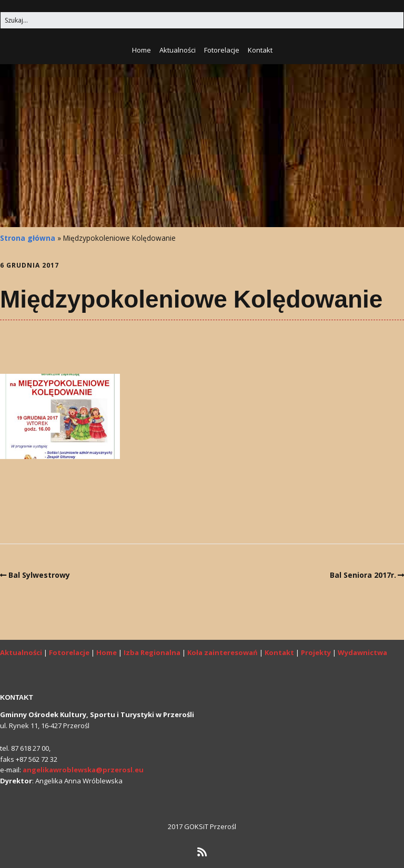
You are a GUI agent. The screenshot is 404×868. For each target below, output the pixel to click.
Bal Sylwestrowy (39, 575)
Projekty (316, 652)
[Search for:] (202, 20)
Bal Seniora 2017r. (363, 575)
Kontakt (260, 50)
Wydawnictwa (362, 652)
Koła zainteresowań (223, 652)
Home (142, 50)
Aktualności (178, 50)
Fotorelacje (222, 50)
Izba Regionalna (152, 652)
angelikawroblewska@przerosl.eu (83, 770)
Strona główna (28, 238)
